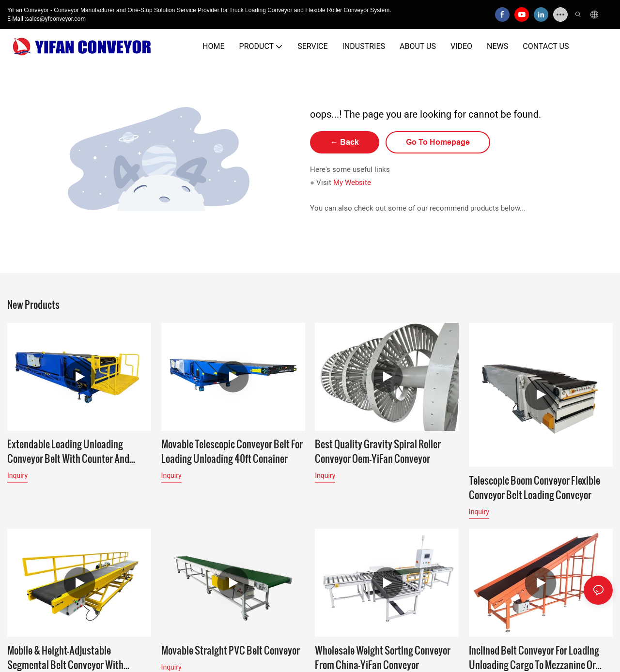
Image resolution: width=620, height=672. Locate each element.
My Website (352, 183)
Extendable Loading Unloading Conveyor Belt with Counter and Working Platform (68, 451)
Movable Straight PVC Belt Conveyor (231, 651)
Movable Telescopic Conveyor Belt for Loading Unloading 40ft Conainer (232, 451)
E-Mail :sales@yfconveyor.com (46, 19)
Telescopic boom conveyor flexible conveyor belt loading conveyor (535, 488)
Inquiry (17, 475)
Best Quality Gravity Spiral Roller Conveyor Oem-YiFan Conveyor (378, 451)
